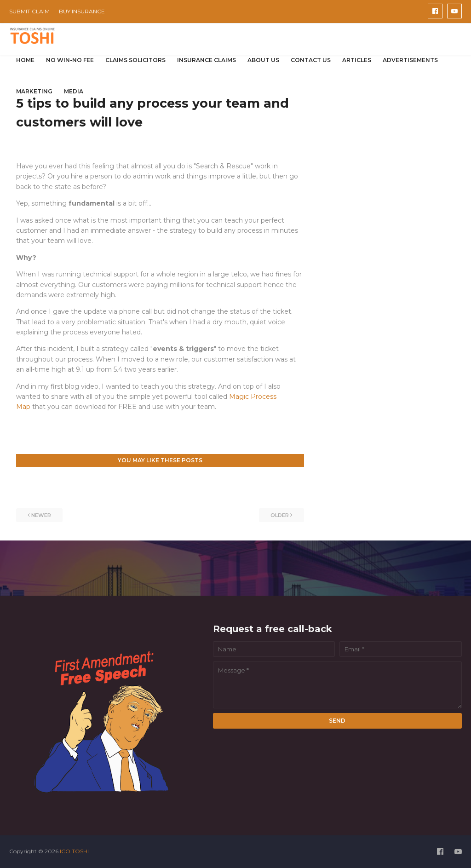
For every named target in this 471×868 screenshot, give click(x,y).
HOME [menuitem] (25, 60)
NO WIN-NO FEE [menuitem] (70, 60)
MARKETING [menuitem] (34, 91)
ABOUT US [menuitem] (263, 60)
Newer (41, 515)
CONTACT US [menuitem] (311, 60)
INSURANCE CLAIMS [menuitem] (207, 60)
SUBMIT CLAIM (29, 11)
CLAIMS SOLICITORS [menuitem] (135, 60)
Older (280, 515)
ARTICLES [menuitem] (357, 60)
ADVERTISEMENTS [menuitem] (410, 60)
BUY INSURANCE (82, 11)
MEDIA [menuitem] (74, 91)
